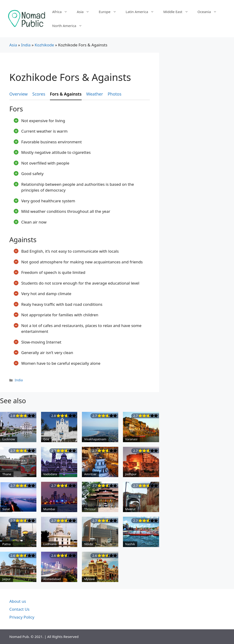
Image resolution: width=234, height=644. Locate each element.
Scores (39, 94)
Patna (6, 544)
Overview (19, 94)
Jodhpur (131, 474)
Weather (95, 94)
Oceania (210, 12)
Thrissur (90, 509)
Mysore (89, 579)
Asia (85, 12)
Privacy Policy (22, 617)
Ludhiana (50, 544)
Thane (7, 474)
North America (70, 26)
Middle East (178, 12)
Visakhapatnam (95, 439)
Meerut (131, 509)
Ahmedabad (52, 579)
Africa (62, 12)
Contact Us (19, 609)
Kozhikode (44, 45)
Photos (114, 94)
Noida (88, 544)
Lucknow (9, 439)
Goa (46, 439)
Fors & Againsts (66, 94)
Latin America (142, 12)
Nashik (130, 544)
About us (18, 601)
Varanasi (131, 439)
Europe (110, 12)
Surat (6, 509)
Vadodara (50, 474)
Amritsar (90, 474)
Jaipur (7, 579)
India (26, 45)
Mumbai (49, 509)
